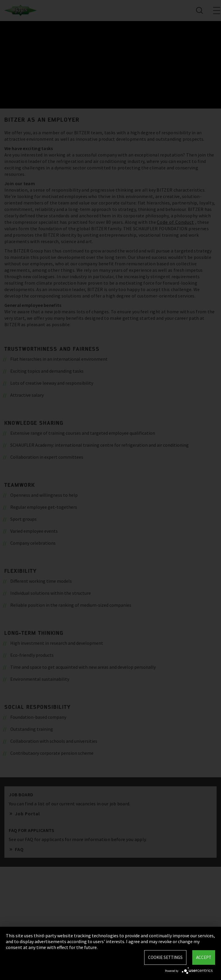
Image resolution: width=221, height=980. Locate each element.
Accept (204, 957)
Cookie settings (165, 957)
